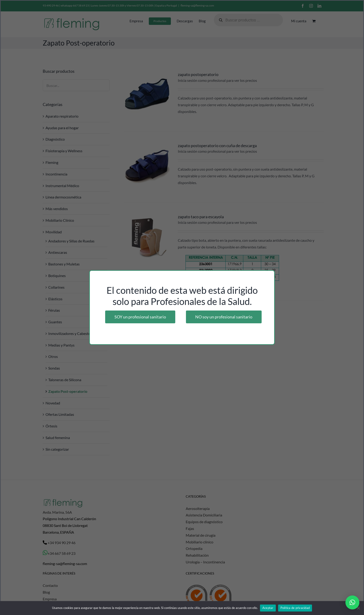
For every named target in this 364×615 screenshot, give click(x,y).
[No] (358, 608)
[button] (352, 602)
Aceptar (268, 608)
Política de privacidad (295, 608)
